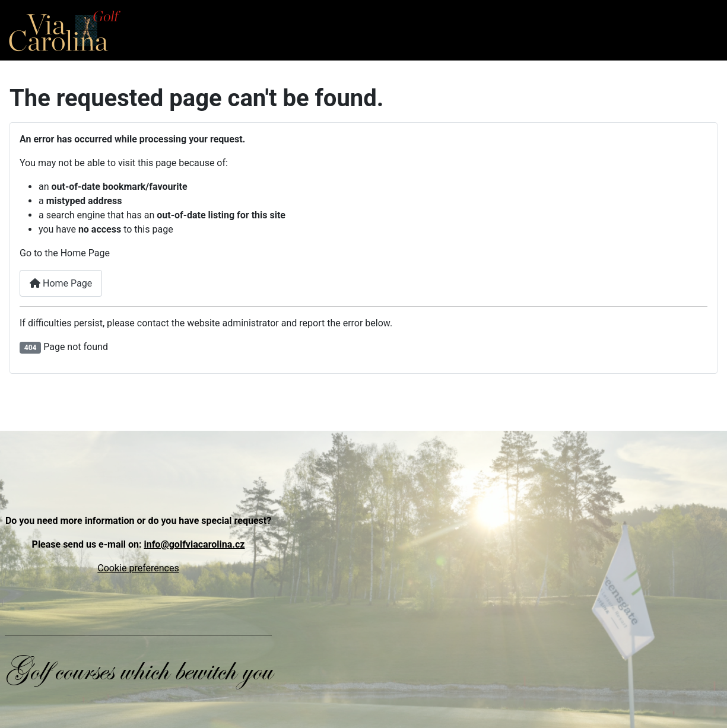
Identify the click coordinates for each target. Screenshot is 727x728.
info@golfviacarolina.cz (194, 544)
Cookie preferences (138, 568)
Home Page (61, 283)
